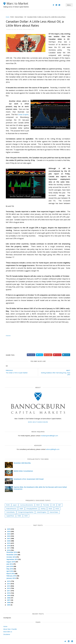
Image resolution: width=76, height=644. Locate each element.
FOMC (19, 516)
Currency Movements (27, 505)
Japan (15, 505)
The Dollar (46, 505)
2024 (9, 531)
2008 (9, 598)
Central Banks (11, 512)
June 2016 (10, 566)
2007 (9, 600)
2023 (9, 534)
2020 (9, 541)
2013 (9, 586)
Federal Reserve (11, 509)
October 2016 (11, 557)
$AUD (50, 509)
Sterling (43, 509)
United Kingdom (42, 512)
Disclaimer (8, 336)
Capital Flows (10, 516)
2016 (9, 550)
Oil (25, 17)
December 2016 (12, 552)
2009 (9, 595)
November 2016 (12, 555)
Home (8, 17)
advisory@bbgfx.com (53, 449)
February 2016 (12, 576)
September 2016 (12, 559)
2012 (9, 588)
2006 (9, 602)
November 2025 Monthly (22, 463)
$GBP (21, 509)
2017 (9, 548)
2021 (9, 538)
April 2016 (10, 571)
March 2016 (11, 574)
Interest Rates (19, 17)
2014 (9, 584)
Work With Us (8, 632)
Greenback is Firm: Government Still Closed (29, 479)
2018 (9, 546)
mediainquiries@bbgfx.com (49, 436)
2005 (9, 605)
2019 (9, 543)
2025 (9, 529)
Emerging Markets (32, 509)
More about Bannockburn (38, 422)
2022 (9, 536)
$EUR (38, 505)
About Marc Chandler (10, 629)
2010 (9, 593)
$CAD (12, 17)
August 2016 (11, 562)
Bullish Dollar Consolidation (23, 471)
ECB (54, 505)
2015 (9, 581)
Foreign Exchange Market (26, 512)
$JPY (60, 505)
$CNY (26, 516)
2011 (9, 591)
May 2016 (10, 569)
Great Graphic (23, 115)
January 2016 (11, 578)
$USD (8, 505)
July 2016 (10, 564)
